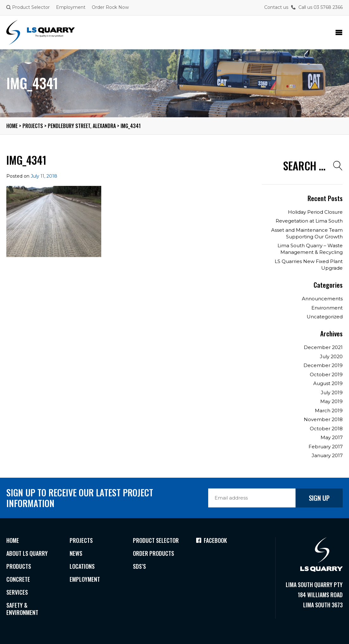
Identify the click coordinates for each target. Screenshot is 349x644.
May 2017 (332, 437)
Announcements (322, 299)
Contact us (276, 7)
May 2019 (331, 401)
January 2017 (327, 455)
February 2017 (326, 447)
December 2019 (323, 365)
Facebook (212, 540)
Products (19, 566)
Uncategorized (325, 317)
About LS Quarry (27, 553)
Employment (71, 7)
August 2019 (328, 383)
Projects (81, 540)
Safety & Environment (22, 609)
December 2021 (323, 347)
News (76, 553)
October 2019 (326, 374)
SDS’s (139, 566)
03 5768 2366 (328, 7)
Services (17, 592)
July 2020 (331, 356)
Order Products (153, 553)
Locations (82, 566)
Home (13, 540)
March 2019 (329, 411)
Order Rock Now (110, 7)
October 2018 (326, 429)
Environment (327, 308)
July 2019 (332, 393)
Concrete (18, 579)
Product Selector (28, 7)
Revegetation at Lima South (309, 221)
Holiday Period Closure (315, 212)
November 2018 (323, 419)
